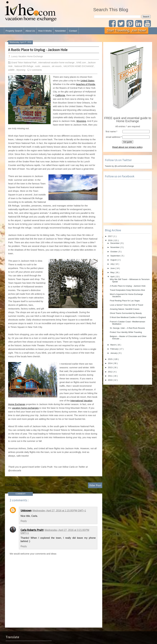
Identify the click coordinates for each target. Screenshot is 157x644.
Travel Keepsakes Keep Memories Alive (127, 290)
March (113, 345)
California (60, 95)
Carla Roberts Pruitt (32, 530)
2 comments (36, 70)
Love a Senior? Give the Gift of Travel (126, 305)
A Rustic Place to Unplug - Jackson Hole (38, 50)
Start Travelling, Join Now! (126, 30)
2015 (110, 359)
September (116, 256)
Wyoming (21, 70)
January (114, 353)
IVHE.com (81, 63)
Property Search (14, 31)
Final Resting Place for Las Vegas (125, 301)
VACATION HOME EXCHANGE (79, 66)
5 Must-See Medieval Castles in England (128, 317)
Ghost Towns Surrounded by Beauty (126, 313)
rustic (38, 66)
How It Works (45, 31)
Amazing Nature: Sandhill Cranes (124, 309)
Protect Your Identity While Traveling (126, 332)
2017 (110, 236)
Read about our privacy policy (127, 147)
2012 (110, 372)
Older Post (95, 485)
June (113, 268)
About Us (30, 31)
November (115, 247)
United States (87, 81)
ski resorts (57, 66)
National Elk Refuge (24, 66)
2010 (110, 380)
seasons (46, 66)
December (115, 243)
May (113, 272)
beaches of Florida (86, 84)
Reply (24, 521)
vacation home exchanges (25, 408)
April (113, 277)
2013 (110, 367)
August (114, 260)
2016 (110, 240)
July (112, 264)
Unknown (26, 510)
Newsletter (60, 31)
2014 (110, 363)
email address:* (114, 137)
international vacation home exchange (57, 63)
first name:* (111, 131)
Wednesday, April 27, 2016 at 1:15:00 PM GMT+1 (59, 511)
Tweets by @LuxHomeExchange (119, 166)
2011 (110, 376)
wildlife (12, 70)
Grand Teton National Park (24, 63)
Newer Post (14, 484)
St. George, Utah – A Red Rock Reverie (127, 328)
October (114, 252)
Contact (73, 31)
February (115, 349)
